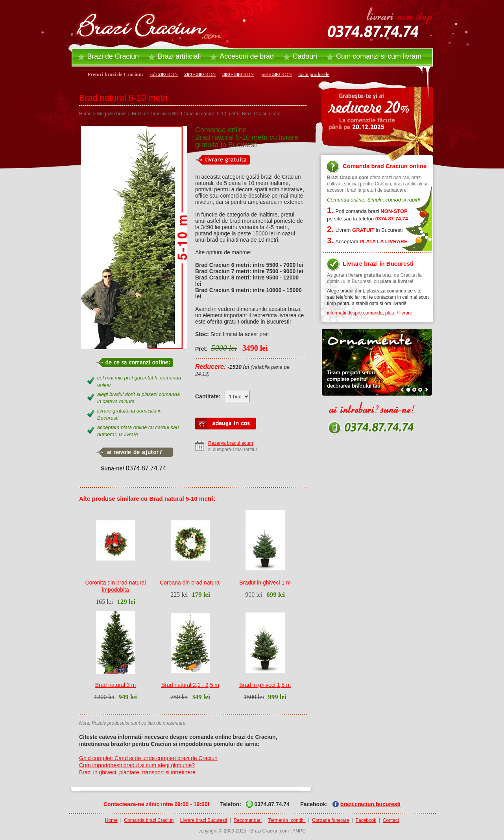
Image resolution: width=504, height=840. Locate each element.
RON (200, 74)
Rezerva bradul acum (231, 443)
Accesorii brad (246, 56)
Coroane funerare (330, 820)
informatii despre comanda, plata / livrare (370, 313)
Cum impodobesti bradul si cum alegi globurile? (137, 765)
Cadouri (305, 56)
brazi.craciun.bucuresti (370, 804)
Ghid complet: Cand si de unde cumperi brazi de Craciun (148, 758)
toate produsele (314, 74)
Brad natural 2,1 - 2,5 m (190, 685)
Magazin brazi (112, 114)
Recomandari (248, 820)
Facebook (366, 820)
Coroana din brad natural (190, 583)
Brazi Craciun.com (270, 831)
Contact (391, 820)
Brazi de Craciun (113, 56)
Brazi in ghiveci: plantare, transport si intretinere (137, 772)
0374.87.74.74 (146, 468)
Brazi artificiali (179, 56)
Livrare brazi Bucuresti (204, 820)
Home (85, 114)
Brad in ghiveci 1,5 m (265, 685)
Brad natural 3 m (116, 685)
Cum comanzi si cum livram (379, 56)
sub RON (164, 74)
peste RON (276, 74)
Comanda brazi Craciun (149, 820)
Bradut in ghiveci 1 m (265, 583)
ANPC (299, 831)
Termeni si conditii (287, 820)
